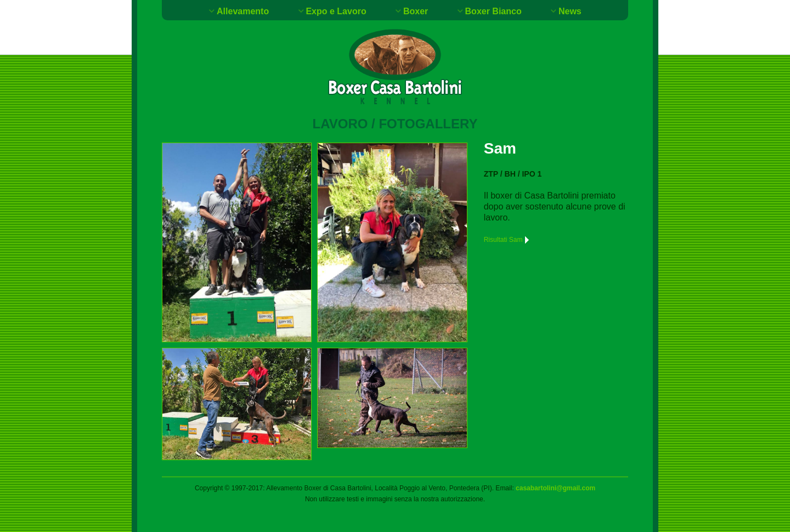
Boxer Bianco (493, 11)
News (570, 11)
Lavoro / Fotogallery (395, 124)
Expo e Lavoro (336, 11)
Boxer (416, 11)
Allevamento (243, 11)
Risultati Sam (507, 240)
